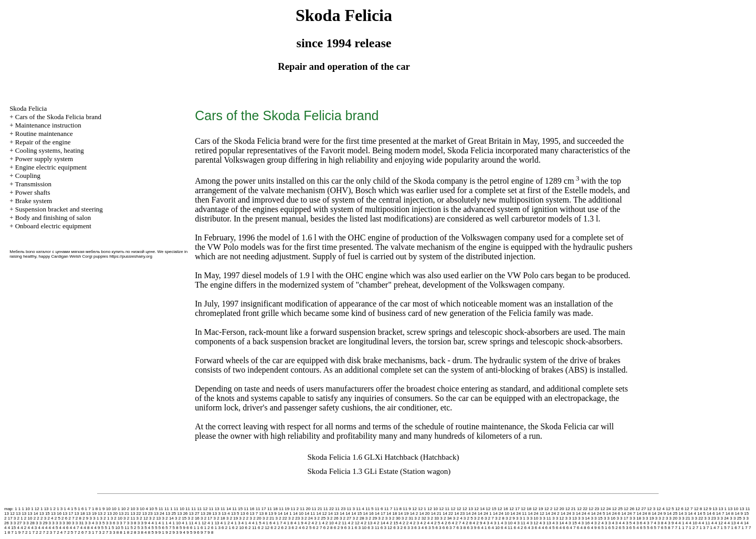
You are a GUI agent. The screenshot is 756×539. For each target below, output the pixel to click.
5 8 (176, 528)
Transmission (33, 184)
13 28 (206, 514)
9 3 (176, 532)
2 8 (78, 518)
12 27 (640, 509)
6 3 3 (408, 528)
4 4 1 (680, 523)
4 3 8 (659, 523)
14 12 (322, 514)
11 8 (397, 509)
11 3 (351, 509)
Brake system (34, 201)
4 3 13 (545, 523)
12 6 (679, 509)
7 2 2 (37, 532)
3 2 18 (219, 518)
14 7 (720, 514)
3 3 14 (584, 518)
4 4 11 (704, 523)
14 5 (701, 514)
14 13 (333, 514)
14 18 (392, 514)
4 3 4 (616, 523)
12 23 (594, 509)
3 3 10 (532, 518)
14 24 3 (568, 514)
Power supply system (44, 159)
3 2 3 (383, 518)
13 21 (124, 514)
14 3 (683, 514)
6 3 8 (461, 528)
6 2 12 (264, 528)
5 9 (182, 528)
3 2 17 (206, 518)
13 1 (722, 509)
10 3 (134, 509)
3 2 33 (433, 518)
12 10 (433, 509)
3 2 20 (256, 518)
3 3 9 (142, 523)
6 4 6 (561, 528)
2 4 (50, 518)
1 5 (74, 509)
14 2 (414, 514)
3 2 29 (371, 518)
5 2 (133, 528)
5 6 (161, 528)
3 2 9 (510, 518)
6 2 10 (238, 528)
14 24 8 (643, 514)
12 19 (538, 509)
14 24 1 (485, 514)
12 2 (549, 509)
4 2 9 (478, 523)
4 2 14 (379, 523)
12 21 (571, 509)
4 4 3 (33, 528)
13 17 (68, 514)
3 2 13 (155, 518)
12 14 (479, 509)
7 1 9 (16, 532)
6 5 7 (655, 528)
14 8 (730, 514)
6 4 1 (482, 528)
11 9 (407, 509)
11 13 (214, 509)
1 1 (18, 509)
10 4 (144, 509)
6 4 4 (540, 528)
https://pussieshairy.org (131, 256)
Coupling (28, 176)
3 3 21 (684, 518)
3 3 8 (132, 523)
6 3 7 (450, 528)
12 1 (422, 509)
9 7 (203, 532)
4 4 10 (691, 523)
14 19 (403, 514)
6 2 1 (226, 528)
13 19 (91, 514)
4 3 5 (627, 523)
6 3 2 (398, 528)
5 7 (168, 528)
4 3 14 (558, 523)
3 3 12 (558, 518)
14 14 (345, 514)
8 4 (144, 532)
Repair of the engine (43, 142)
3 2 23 (294, 518)
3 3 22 (697, 518)
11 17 (261, 509)
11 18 (272, 509)
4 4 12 (717, 523)
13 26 (183, 514)
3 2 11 (129, 518)
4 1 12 (201, 523)
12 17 (514, 509)
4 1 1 (163, 523)
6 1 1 (195, 528)
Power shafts (33, 192)
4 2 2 (404, 523)
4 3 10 (507, 523)
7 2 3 (47, 532)
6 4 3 (529, 528)
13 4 (226, 514)
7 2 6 (79, 532)
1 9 (102, 509)
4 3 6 (638, 523)
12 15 (491, 509)
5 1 (107, 528)
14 (280, 514)
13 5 (235, 514)
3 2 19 (232, 518)
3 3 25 (736, 518)
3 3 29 (41, 523)
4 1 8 (288, 523)
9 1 (161, 532)
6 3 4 (419, 528)
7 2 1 (26, 532)
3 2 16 (194, 518)
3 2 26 (332, 518)
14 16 (369, 514)
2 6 (64, 518)
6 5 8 (666, 528)
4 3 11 (519, 523)
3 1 (96, 518)
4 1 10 (175, 523)
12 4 (660, 509)
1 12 (35, 509)
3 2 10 (117, 518)
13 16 (56, 514)
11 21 (317, 509)
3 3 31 (78, 523)
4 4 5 (54, 528)
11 (161, 509)
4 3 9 (669, 523)
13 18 (80, 514)
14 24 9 (659, 514)
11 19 (284, 509)
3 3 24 (723, 518)
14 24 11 (518, 514)
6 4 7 (571, 528)
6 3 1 (349, 528)
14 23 (459, 514)
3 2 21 (268, 518)
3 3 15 (596, 518)
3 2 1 (105, 518)
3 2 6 (479, 518)
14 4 (692, 514)
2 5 (57, 518)
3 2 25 (320, 518)
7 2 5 (69, 532)
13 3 (216, 514)
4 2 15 (392, 523)
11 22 (329, 509)
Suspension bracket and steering (59, 209)
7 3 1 (90, 532)
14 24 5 (598, 514)
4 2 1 (316, 523)
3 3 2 (660, 518)
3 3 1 (521, 518)
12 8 (698, 509)
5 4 (147, 528)
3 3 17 (622, 518)
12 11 (444, 509)
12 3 (652, 509)
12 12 (456, 509)
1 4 (67, 509)
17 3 (12, 518)
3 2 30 (394, 518)
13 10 (733, 509)
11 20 (305, 509)
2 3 (43, 518)
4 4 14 (743, 523)
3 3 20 (671, 518)
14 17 (380, 514)
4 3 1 (495, 523)
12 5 (670, 509)
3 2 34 (446, 518)
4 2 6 (446, 523)
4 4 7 (75, 528)
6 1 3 (216, 528)
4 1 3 (236, 523)
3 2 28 (358, 518)
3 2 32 (420, 518)
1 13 (45, 509)
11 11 (191, 509)
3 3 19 (648, 518)
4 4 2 (22, 528)
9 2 (168, 532)
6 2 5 (307, 528)
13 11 (745, 509)
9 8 (210, 532)
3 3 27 (16, 523)
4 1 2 (225, 523)
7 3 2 (100, 532)
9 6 (197, 532)
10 (108, 509)
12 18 (526, 509)
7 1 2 (690, 528)
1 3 (60, 509)
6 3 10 (361, 528)
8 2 (130, 532)
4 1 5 (257, 523)
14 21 (436, 514)
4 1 (154, 523)
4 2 (307, 523)
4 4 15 (10, 528)
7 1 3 (701, 528)
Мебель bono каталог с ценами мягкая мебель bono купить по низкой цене (82, 252)
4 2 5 (435, 523)
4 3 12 (532, 523)
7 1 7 (743, 528)
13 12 (9, 514)
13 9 (272, 514)
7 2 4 (58, 532)
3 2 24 (307, 518)
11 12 (202, 509)
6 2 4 (297, 528)
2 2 (36, 518)
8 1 (123, 532)
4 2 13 (366, 523)
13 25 (171, 514)
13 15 (45, 514)
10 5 (153, 509)
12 (414, 509)
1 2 (53, 509)
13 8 (263, 514)
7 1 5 (722, 528)
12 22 (582, 509)
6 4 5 (550, 528)
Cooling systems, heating (50, 150)
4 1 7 (278, 523)
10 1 (116, 509)
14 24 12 (536, 514)
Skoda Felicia (28, 108)
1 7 (88, 509)
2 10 (28, 518)
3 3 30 (65, 523)
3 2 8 (500, 518)
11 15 (237, 509)
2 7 (71, 518)
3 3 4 (90, 523)
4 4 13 (730, 523)
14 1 (288, 514)
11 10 (179, 509)
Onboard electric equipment (53, 226)
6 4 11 (507, 528)
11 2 (295, 509)
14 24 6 (613, 514)
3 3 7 (121, 523)
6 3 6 (440, 528)
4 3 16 (584, 523)
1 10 (26, 509)
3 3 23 (710, 518)
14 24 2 (553, 514)
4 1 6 (267, 523)
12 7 (689, 509)
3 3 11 (545, 518)
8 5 (151, 532)
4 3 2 (595, 523)
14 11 (310, 514)
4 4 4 (43, 528)
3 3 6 (111, 523)
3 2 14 (168, 518)
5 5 (154, 528)
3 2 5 (468, 518)
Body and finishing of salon (53, 218)
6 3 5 (429, 528)
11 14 (226, 509)
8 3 (137, 532)
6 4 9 (592, 528)
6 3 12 (386, 528)
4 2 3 (414, 523)
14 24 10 (501, 514)
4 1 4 (246, 523)
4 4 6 (64, 528)
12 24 (606, 509)
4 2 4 (425, 523)
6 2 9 (339, 528)
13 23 (148, 514)
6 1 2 (205, 528)
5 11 (125, 528)
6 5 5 (645, 528)
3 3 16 (610, 518)
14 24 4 (583, 514)
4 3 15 (571, 523)
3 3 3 (54, 523)
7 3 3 (111, 532)
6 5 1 (603, 528)
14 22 (448, 514)
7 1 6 (732, 528)
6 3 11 (373, 528)
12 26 (629, 509)
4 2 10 (328, 523)
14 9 (739, 514)
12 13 (468, 509)
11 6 (379, 509)
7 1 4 (711, 528)
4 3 (486, 523)
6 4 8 (582, 528)
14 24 (471, 514)
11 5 (370, 509)
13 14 (33, 514)
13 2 (102, 514)
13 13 (21, 514)
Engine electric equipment (51, 167)
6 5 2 (613, 528)
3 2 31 (407, 518)
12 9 (707, 509)
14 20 (424, 514)
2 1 (20, 518)
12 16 (503, 509)
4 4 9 (96, 528)
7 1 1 (680, 528)
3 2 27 (345, 518)
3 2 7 (489, 518)
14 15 (356, 514)
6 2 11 (251, 528)
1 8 (95, 509)
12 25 (617, 509)
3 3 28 (29, 523)
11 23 (340, 509)
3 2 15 (181, 518)
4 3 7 (648, 523)
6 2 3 (286, 528)
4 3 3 (606, 523)
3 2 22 (281, 518)
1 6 (81, 509)
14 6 (711, 514)
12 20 (559, 509)
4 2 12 (353, 523)
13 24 (159, 514)
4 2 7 (457, 523)
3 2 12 (142, 518)
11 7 (388, 509)
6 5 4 (634, 528)
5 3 (140, 528)
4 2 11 (341, 523)
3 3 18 (635, 518)
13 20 (112, 514)
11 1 (169, 509)
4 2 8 (467, 523)
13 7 (254, 514)
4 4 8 (85, 528)
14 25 (672, 514)
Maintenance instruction (48, 125)
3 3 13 (571, 518)
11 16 (249, 509)
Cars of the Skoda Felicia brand (58, 117)
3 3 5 (100, 523)
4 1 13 (213, 523)
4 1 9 (299, 523)
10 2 (125, 509)
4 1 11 (187, 523)
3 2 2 (244, 518)
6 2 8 (328, 528)
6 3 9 (471, 528)
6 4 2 (519, 528)
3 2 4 (458, 518)
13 (715, 509)
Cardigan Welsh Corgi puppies (80, 256)
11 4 (360, 509)
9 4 (182, 532)
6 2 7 (318, 528)
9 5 (189, 532)
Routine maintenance (44, 134)
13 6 (245, 514)
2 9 (85, 518)
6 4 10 (494, 528)
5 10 (116, 528)
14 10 (298, 514)
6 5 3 (624, 528)
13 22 (135, 514)
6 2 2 (276, 528)
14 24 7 (629, 514)
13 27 (194, 514)
